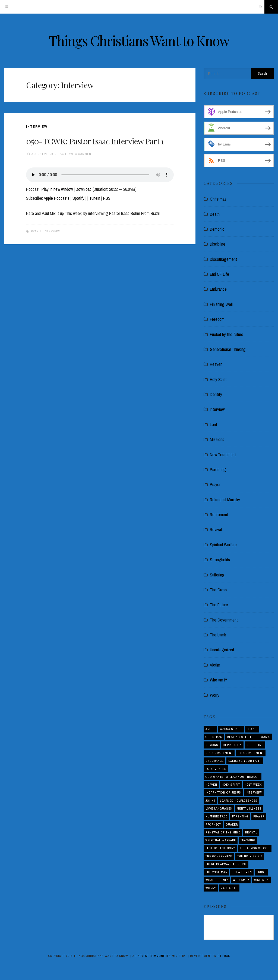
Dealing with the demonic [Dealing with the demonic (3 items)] (249, 737)
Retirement (219, 515)
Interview (37, 127)
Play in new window (57, 189)
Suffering (217, 575)
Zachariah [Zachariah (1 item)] (229, 888)
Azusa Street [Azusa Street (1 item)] (231, 729)
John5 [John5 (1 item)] (210, 801)
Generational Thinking (228, 349)
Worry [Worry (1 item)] (211, 888)
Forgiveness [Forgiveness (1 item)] (216, 769)
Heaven (216, 364)
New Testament (223, 455)
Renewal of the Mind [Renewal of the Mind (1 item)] (223, 832)
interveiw (52, 231)
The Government (224, 620)
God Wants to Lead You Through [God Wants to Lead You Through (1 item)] (233, 777)
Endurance (218, 289)
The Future (219, 605)
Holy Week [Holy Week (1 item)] (253, 785)
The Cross (219, 590)
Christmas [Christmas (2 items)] (214, 737)
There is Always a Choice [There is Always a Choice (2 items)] (226, 864)
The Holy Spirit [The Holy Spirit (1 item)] (250, 856)
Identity (216, 394)
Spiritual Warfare (223, 545)
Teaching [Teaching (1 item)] (248, 840)
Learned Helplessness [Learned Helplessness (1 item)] (239, 801)
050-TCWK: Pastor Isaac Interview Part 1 (95, 141)
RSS (107, 198)
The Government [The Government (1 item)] (219, 856)
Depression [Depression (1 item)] (232, 745)
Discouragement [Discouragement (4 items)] (219, 753)
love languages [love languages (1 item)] (219, 808)
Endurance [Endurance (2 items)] (215, 761)
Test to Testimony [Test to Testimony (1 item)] (220, 848)
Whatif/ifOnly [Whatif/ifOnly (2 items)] (217, 880)
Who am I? (218, 680)
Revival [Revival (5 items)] (251, 832)
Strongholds (220, 560)
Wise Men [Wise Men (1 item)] (261, 880)
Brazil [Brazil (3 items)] (252, 729)
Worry (215, 695)
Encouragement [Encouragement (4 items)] (251, 753)
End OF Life (219, 274)
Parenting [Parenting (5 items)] (240, 816)
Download (84, 189)
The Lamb (218, 635)
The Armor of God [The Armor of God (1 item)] (255, 848)
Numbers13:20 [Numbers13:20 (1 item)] (217, 816)
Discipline (218, 244)
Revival (216, 529)
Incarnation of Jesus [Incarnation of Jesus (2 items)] (223, 792)
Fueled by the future (227, 334)
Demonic (217, 229)
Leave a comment (79, 154)
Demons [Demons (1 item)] (212, 745)
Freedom (217, 319)
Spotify (78, 198)
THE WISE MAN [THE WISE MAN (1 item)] (217, 872)
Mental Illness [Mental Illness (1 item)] (249, 808)
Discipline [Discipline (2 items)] (255, 745)
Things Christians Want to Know (139, 41)
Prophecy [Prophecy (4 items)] (213, 824)
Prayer (215, 484)
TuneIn (95, 198)
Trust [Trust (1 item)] (261, 872)
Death (215, 214)
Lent (214, 424)
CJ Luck (224, 956)
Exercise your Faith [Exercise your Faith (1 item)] (245, 761)
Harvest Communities (153, 956)
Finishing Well (221, 304)
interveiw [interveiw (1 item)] (254, 792)
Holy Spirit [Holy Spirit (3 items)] (231, 785)
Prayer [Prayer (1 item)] (259, 816)
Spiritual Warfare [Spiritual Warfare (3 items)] (221, 840)
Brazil (36, 231)
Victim (215, 665)
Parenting (218, 470)
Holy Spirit (218, 379)
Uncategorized (222, 650)
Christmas (218, 199)
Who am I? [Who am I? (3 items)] (241, 880)
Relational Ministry (225, 500)
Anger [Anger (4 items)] (211, 729)
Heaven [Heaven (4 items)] (211, 785)
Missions (217, 439)
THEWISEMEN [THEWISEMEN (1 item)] (242, 872)
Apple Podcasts (57, 198)
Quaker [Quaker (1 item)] (232, 824)
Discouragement (223, 259)
